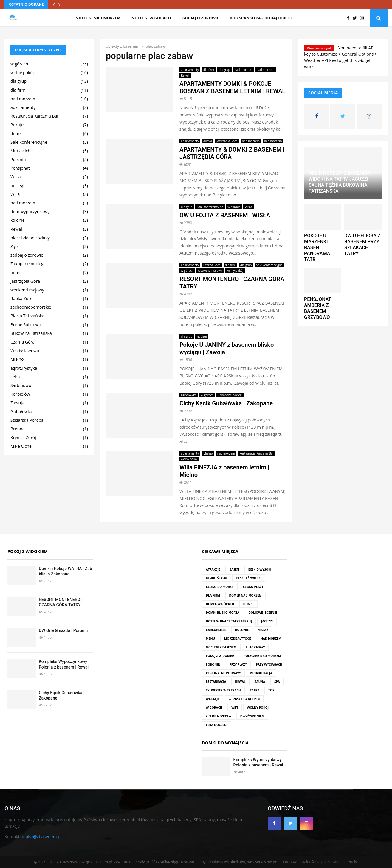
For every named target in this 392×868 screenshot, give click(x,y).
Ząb (14, 246)
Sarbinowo (21, 385)
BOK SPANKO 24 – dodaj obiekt (261, 18)
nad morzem (243, 70)
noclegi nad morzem (98, 18)
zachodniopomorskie (31, 307)
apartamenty (190, 70)
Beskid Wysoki (260, 569)
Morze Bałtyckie (238, 638)
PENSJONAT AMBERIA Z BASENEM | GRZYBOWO (318, 308)
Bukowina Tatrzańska (31, 333)
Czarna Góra (212, 265)
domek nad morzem (245, 595)
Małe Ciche (21, 446)
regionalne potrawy (223, 673)
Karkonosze (216, 630)
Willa (15, 194)
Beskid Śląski (217, 578)
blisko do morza (220, 587)
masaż (263, 630)
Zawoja (17, 403)
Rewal (185, 75)
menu (211, 638)
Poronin (18, 159)
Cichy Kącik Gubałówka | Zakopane (226, 403)
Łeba (15, 377)
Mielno (208, 453)
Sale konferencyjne (210, 207)
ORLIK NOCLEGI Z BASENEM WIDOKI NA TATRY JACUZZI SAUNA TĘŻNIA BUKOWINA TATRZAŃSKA (339, 182)
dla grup (224, 70)
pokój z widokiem (220, 656)
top (271, 690)
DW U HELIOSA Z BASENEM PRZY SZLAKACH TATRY (362, 245)
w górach (234, 207)
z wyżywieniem (252, 716)
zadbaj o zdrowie (200, 18)
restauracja (216, 682)
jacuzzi (267, 621)
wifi (235, 708)
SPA (277, 682)
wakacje (213, 699)
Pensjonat (20, 168)
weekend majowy (210, 271)
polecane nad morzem (262, 656)
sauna (260, 682)
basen (234, 569)
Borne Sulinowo (26, 325)
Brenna (18, 429)
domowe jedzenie (263, 613)
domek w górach (220, 604)
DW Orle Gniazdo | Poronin (63, 630)
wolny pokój (235, 271)
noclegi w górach (151, 18)
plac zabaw (255, 647)
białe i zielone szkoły (30, 238)
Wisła (248, 207)
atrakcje (213, 569)
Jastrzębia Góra (227, 141)
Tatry (254, 690)
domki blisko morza (223, 613)
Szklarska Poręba (27, 420)
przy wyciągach (269, 664)
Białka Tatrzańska (27, 316)
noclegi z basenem (221, 647)
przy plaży (238, 664)
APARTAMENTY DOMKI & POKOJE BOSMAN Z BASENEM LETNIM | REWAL (233, 87)
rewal (240, 682)
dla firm (209, 70)
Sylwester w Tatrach (223, 690)
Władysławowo (25, 351)
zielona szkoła (219, 716)
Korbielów (20, 394)
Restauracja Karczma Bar (257, 453)
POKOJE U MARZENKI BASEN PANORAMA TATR (317, 248)
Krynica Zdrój (23, 437)
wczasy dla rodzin (244, 699)
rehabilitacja (261, 673)
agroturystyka (24, 368)
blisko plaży (253, 587)
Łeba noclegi (217, 725)
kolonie (18, 220)
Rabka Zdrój (22, 298)
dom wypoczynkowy (30, 211)
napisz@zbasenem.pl (41, 837)
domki (208, 141)
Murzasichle (22, 151)
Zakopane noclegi (230, 395)
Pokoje (17, 125)
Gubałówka (189, 395)
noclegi (202, 336)
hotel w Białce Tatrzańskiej (229, 621)
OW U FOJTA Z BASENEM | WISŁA (225, 215)
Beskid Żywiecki (249, 578)
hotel (15, 273)
